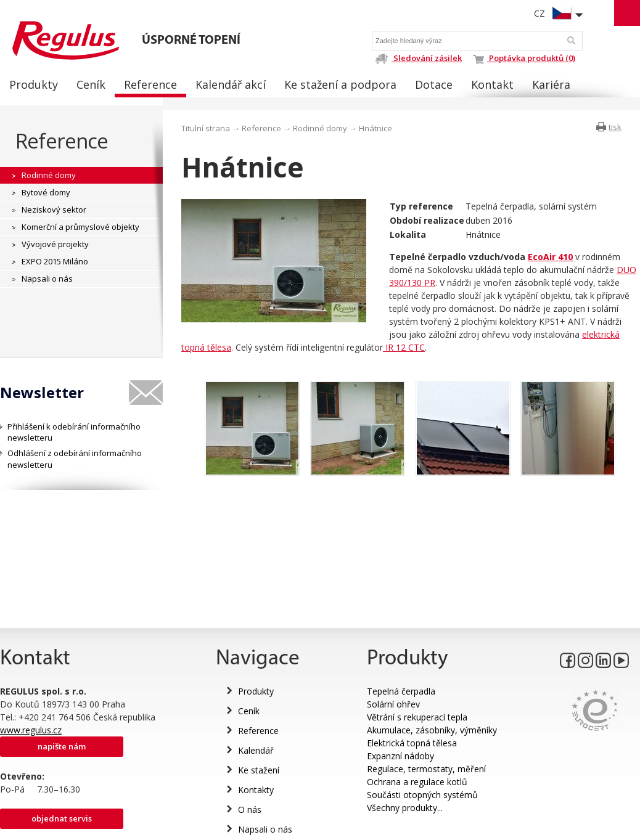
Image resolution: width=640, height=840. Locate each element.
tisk (615, 127)
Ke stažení (259, 770)
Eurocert (595, 710)
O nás (250, 809)
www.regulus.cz (31, 730)
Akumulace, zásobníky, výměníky (432, 730)
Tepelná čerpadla (401, 691)
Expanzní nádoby (400, 756)
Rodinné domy (320, 128)
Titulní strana (206, 128)
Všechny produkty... (405, 808)
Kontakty (256, 790)
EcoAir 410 (550, 257)
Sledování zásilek (418, 58)
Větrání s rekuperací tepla (417, 717)
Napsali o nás (265, 829)
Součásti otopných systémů (422, 795)
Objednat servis (62, 818)
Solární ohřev (393, 704)
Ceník (249, 711)
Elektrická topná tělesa (412, 743)
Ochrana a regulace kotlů (417, 782)
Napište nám (62, 746)
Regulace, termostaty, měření (426, 769)
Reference (62, 141)
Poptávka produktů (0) (524, 58)
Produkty (256, 691)
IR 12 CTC (404, 347)
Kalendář (256, 750)
